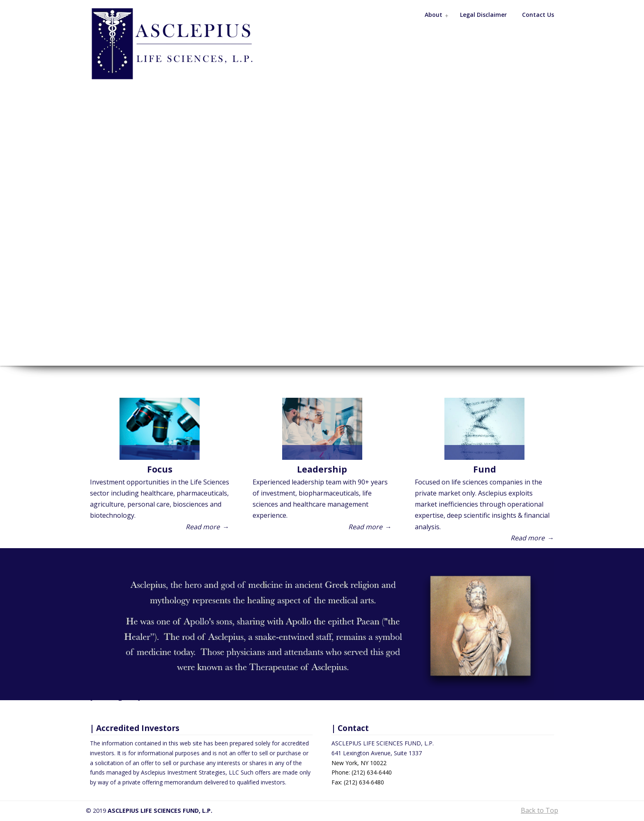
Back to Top (539, 810)
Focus (160, 469)
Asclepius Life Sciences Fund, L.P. (180, 44)
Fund (485, 469)
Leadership (322, 469)
